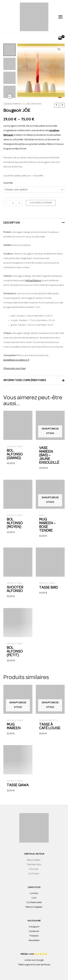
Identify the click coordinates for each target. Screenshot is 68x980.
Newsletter (34, 940)
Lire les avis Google (34, 960)
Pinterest (34, 936)
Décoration (34, 104)
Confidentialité (34, 903)
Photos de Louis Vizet (14, 369)
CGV (34, 898)
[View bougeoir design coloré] (9, 50)
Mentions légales (34, 907)
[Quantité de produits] (13, 203)
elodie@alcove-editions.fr (16, 360)
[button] (59, 49)
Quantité (8, 183)
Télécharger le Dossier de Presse (34, 965)
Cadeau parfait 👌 (14, 104)
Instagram (34, 927)
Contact (34, 893)
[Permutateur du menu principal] (60, 17)
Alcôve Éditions (33, 281)
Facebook (34, 931)
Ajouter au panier (41, 203)
